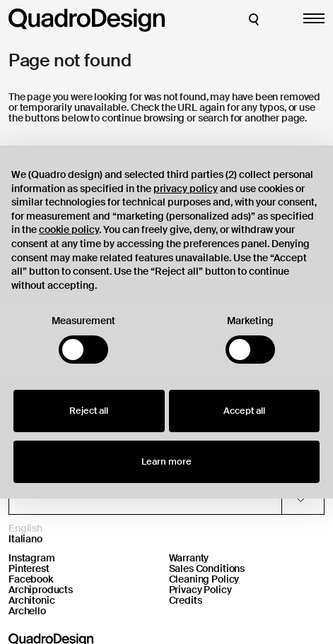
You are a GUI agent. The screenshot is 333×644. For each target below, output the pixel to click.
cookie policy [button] (69, 229)
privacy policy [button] (186, 189)
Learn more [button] (166, 461)
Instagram (32, 558)
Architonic (32, 600)
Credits (186, 600)
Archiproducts (41, 590)
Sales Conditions (207, 568)
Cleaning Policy (204, 579)
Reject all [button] (89, 411)
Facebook (31, 579)
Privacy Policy (200, 590)
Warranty (189, 558)
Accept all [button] (244, 411)
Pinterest (29, 568)
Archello (27, 611)
